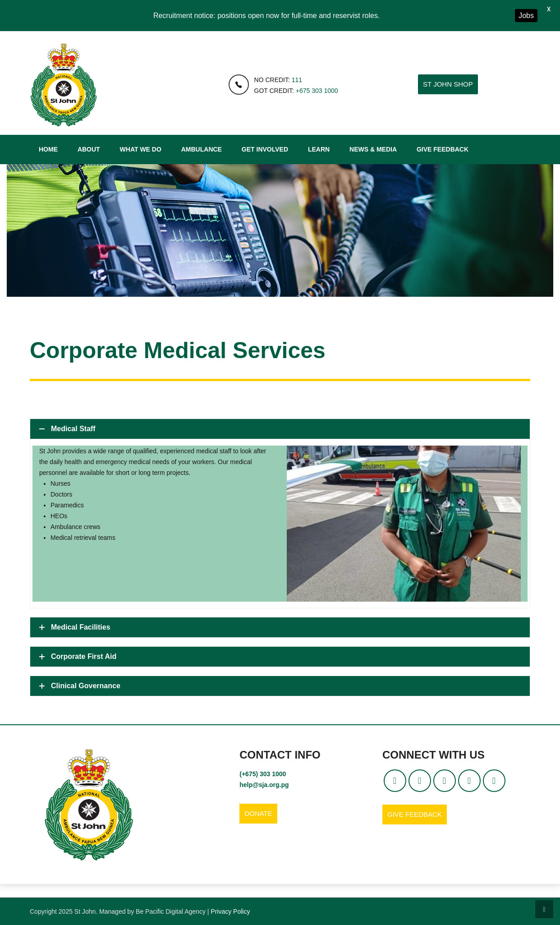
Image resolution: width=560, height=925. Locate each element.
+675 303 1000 (317, 91)
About (89, 149)
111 (297, 80)
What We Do (141, 149)
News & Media (373, 149)
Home (48, 149)
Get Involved (265, 149)
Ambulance (202, 149)
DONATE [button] (258, 813)
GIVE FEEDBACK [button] (415, 814)
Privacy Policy (230, 911)
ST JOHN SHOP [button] (448, 84)
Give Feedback (443, 149)
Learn (319, 149)
